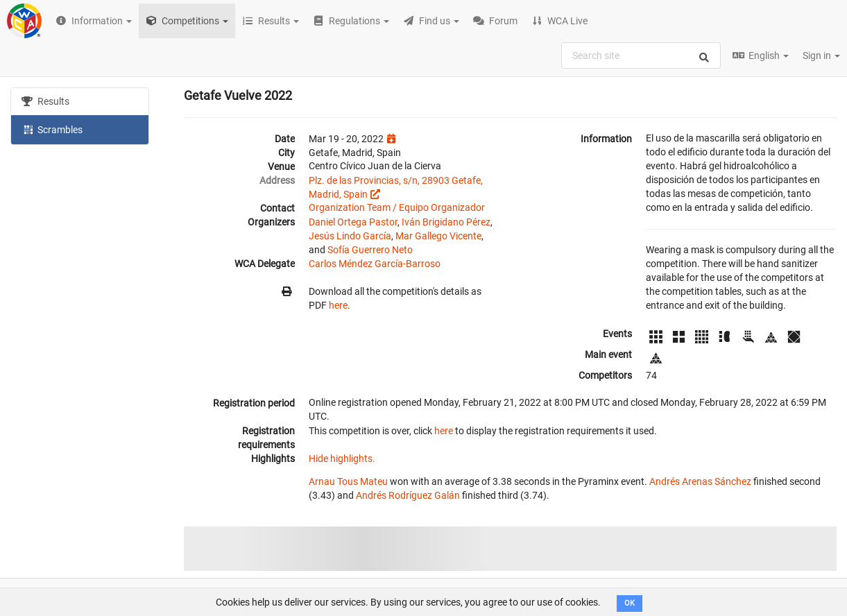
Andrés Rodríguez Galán (408, 495)
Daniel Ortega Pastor (353, 222)
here (338, 305)
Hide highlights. (342, 459)
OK (630, 603)
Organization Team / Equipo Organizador (397, 207)
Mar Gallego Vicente (438, 236)
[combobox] (641, 55)
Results (45, 101)
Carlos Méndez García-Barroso (375, 264)
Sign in (821, 55)
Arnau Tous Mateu (348, 481)
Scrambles (52, 129)
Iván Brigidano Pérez (446, 222)
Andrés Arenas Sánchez (700, 481)
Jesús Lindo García (350, 236)
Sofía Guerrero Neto (370, 250)
